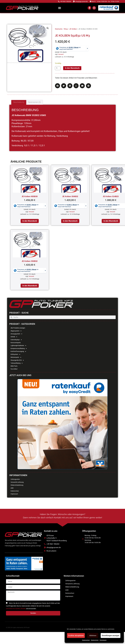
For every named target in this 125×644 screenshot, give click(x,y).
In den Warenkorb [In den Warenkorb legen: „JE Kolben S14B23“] (111, 221)
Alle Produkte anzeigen (18, 328)
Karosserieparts (16, 343)
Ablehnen (93, 636)
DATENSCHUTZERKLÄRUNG (16, 609)
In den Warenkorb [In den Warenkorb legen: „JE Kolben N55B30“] (30, 221)
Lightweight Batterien (18, 346)
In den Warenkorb (72, 68)
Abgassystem (16, 331)
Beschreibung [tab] (19, 102)
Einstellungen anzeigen (111, 636)
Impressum (103, 640)
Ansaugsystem (16, 334)
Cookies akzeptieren (76, 636)
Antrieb (14, 337)
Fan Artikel (14, 369)
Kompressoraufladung (19, 348)
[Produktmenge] (58, 68)
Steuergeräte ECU (17, 360)
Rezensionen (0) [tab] (34, 102)
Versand (61, 54)
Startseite (59, 29)
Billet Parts (14, 366)
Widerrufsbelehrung (17, 485)
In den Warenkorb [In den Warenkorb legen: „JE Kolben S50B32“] (30, 286)
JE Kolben (73, 29)
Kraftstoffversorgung (18, 351)
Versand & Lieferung (17, 482)
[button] (60, 8)
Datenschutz (86, 640)
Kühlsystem (15, 354)
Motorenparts (16, 357)
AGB (12, 488)
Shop (66, 29)
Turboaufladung (17, 363)
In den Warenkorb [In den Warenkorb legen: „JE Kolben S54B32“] (70, 221)
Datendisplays (16, 340)
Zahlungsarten (15, 479)
